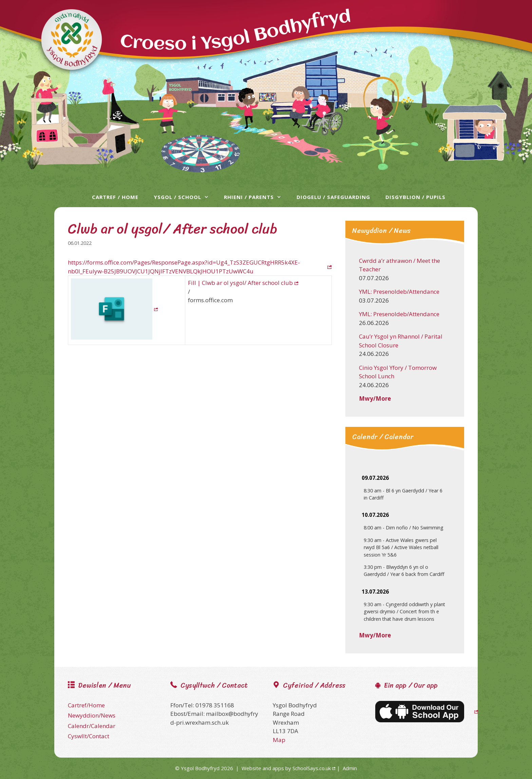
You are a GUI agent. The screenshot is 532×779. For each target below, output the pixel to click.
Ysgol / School (185, 197)
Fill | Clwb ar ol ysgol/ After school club (240, 283)
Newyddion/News (92, 715)
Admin (350, 768)
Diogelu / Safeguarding (333, 197)
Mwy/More (375, 398)
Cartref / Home (115, 197)
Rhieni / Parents (256, 197)
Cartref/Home (86, 705)
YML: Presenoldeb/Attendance (399, 292)
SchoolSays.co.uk (312, 768)
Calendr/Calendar (92, 726)
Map (279, 740)
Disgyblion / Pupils (415, 197)
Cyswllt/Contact (89, 736)
